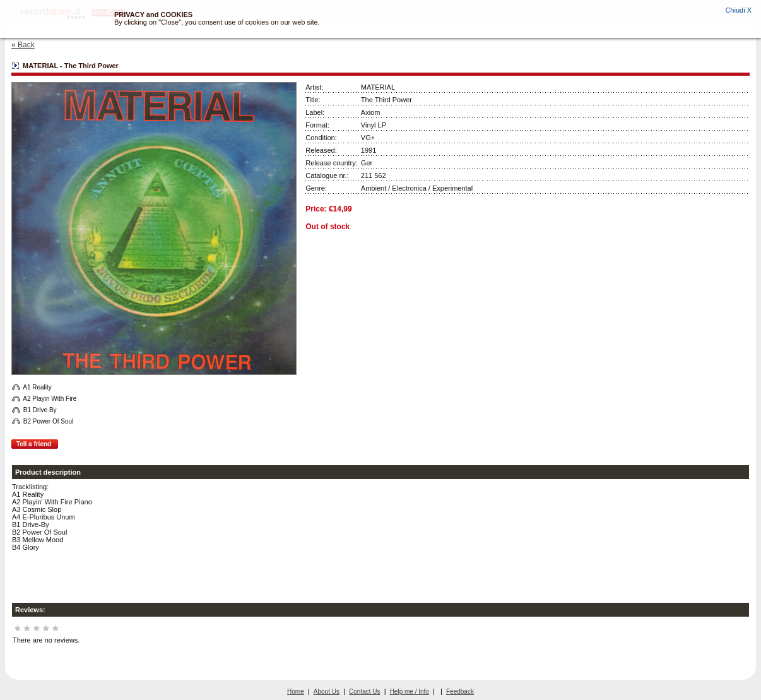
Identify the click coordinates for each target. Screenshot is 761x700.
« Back (23, 45)
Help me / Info (410, 691)
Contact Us (364, 691)
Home (296, 691)
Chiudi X (738, 10)
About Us (327, 691)
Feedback (460, 691)
